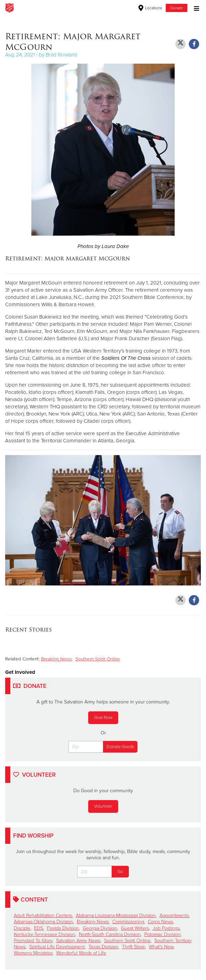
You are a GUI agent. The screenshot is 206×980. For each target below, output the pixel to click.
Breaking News (56, 659)
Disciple (22, 928)
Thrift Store (133, 947)
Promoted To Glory (33, 941)
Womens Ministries (33, 953)
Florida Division (63, 928)
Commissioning (128, 922)
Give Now (103, 718)
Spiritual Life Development (57, 947)
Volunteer (103, 806)
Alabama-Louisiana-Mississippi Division (116, 916)
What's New (161, 947)
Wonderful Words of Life (81, 953)
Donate (177, 8)
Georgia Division (100, 928)
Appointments (174, 916)
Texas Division (103, 947)
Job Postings (166, 928)
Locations (150, 8)
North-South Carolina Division (110, 934)
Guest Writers (135, 928)
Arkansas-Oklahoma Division (43, 922)
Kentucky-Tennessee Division (44, 934)
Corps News (160, 922)
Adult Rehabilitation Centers (43, 916)
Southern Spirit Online (98, 659)
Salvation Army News (78, 941)
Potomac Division (162, 934)
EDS (39, 928)
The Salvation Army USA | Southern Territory (76, 8)
